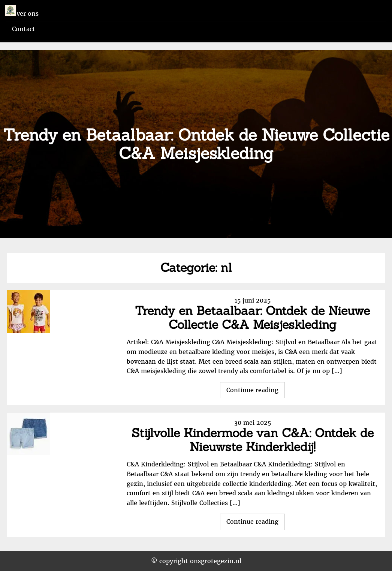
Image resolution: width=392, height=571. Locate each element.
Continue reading (256, 392)
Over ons (25, 13)
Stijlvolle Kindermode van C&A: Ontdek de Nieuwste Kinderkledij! (253, 440)
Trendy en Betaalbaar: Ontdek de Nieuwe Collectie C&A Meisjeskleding (252, 318)
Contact (24, 29)
